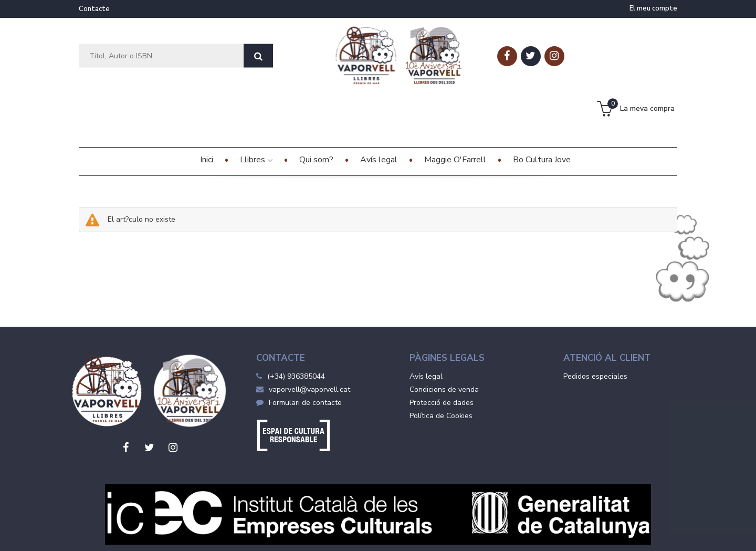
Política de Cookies (441, 363)
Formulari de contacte (299, 350)
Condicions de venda (444, 337)
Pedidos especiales (595, 324)
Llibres (256, 107)
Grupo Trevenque (469, 536)
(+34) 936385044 (296, 324)
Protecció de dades (442, 350)
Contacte (94, 9)
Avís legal (426, 324)
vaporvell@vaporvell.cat (303, 337)
